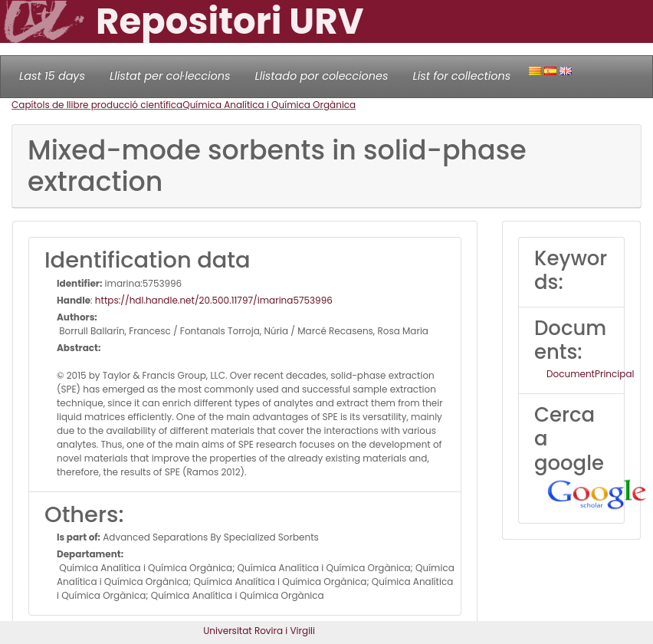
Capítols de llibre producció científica (97, 105)
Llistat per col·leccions (170, 76)
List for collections (461, 76)
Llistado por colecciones (322, 76)
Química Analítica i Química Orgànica (269, 105)
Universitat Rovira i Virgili (259, 631)
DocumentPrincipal (590, 374)
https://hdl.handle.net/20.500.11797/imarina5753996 (214, 300)
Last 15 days (52, 76)
